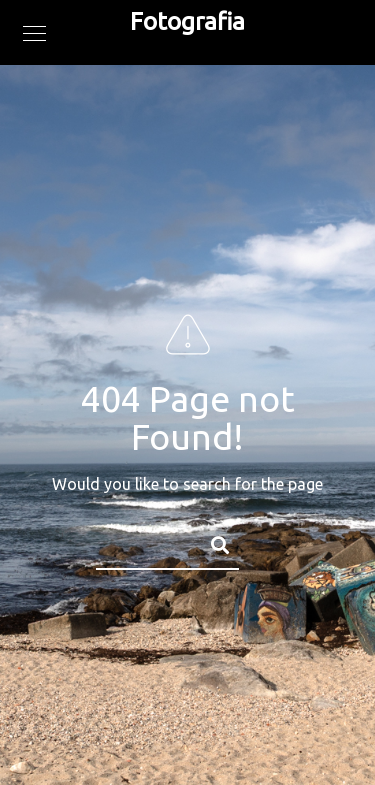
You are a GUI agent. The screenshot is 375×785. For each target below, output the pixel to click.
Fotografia (187, 21)
